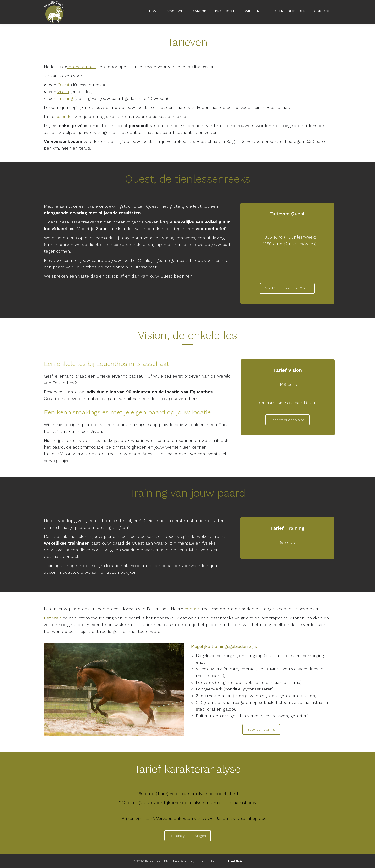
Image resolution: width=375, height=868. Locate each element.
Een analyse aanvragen (188, 836)
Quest (64, 85)
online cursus (81, 67)
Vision (63, 92)
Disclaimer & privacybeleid (184, 861)
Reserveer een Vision (288, 420)
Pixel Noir (235, 861)
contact (193, 609)
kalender (64, 116)
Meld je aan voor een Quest (287, 288)
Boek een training (261, 729)
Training (65, 98)
